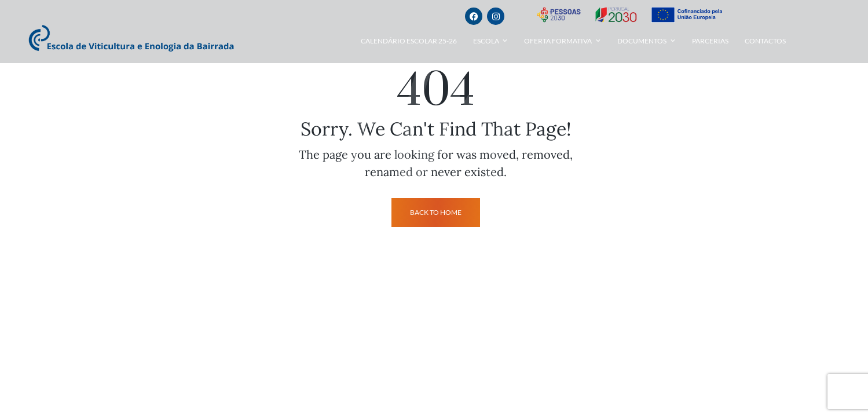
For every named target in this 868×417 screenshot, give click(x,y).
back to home (436, 212)
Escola (486, 41)
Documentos (642, 41)
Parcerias (710, 41)
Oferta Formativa (558, 41)
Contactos (765, 41)
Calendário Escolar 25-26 (409, 41)
